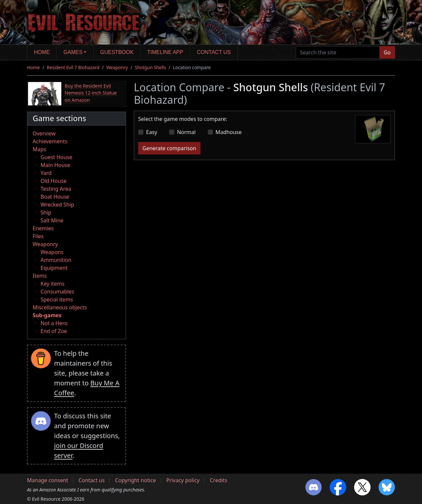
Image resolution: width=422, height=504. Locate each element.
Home (42, 52)
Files (38, 236)
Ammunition (56, 260)
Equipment (54, 268)
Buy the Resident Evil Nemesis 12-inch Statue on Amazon (91, 93)
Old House (54, 181)
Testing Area (56, 189)
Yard (46, 173)
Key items (52, 284)
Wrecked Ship (57, 205)
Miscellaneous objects (60, 307)
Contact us (214, 52)
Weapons (52, 252)
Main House (55, 165)
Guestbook (117, 52)
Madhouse (229, 132)
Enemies (43, 228)
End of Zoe (54, 331)
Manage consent (48, 480)
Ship (46, 212)
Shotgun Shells (151, 67)
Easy (152, 132)
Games (73, 52)
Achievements (50, 141)
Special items (57, 299)
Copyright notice (136, 480)
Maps (39, 149)
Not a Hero (54, 323)
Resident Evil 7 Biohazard (73, 67)
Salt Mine (52, 220)
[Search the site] (338, 52)
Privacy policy (183, 480)
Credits (218, 480)
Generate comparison (169, 148)
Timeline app (165, 52)
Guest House (56, 157)
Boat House (55, 197)
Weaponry (117, 67)
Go (387, 52)
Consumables (57, 292)
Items (40, 276)
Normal (186, 132)
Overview (44, 133)
